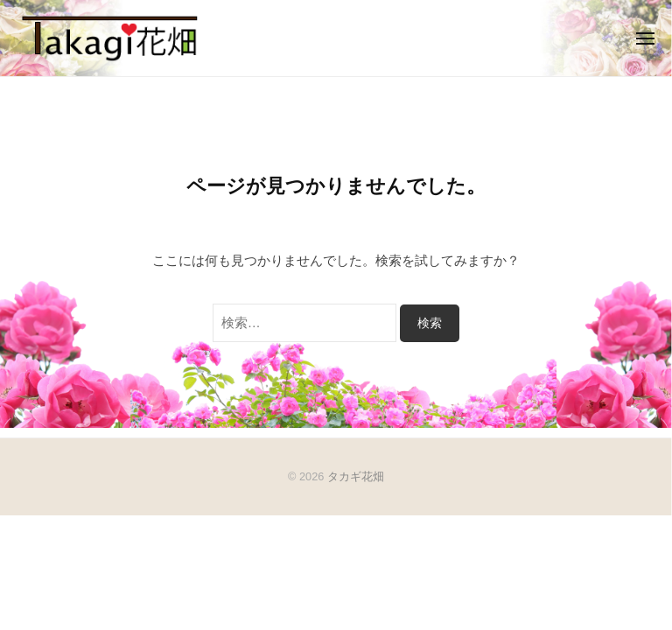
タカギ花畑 (356, 476)
